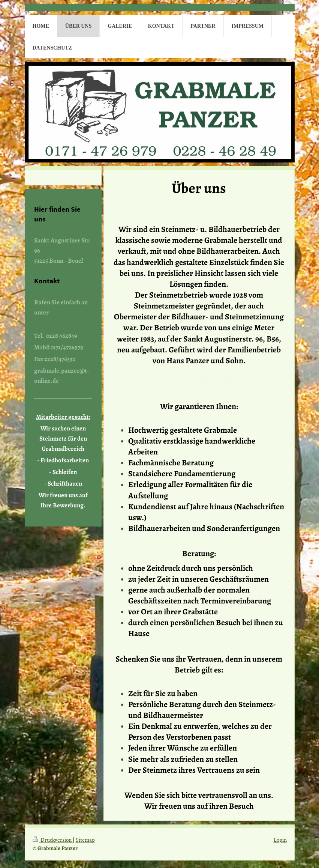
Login (280, 840)
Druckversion (53, 840)
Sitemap (85, 840)
